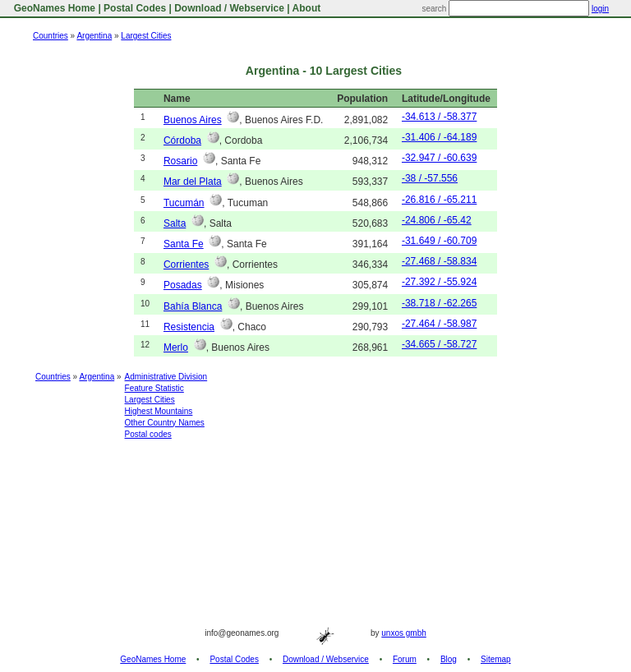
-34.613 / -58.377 (439, 117)
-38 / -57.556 (430, 178)
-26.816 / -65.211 (439, 200)
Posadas (183, 285)
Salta (175, 223)
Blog (449, 659)
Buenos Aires (193, 120)
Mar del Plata (193, 182)
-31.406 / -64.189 (439, 137)
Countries (51, 36)
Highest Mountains (159, 411)
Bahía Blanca (193, 306)
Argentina (94, 36)
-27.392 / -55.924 (439, 282)
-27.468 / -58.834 (439, 261)
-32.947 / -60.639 (439, 158)
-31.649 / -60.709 (439, 241)
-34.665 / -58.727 (439, 344)
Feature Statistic (154, 388)
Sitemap (496, 659)
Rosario (180, 161)
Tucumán (184, 203)
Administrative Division (166, 377)
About (307, 8)
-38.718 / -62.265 (439, 303)
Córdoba (182, 140)
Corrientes (186, 265)
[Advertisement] (315, 490)
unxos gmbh (403, 633)
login (600, 9)
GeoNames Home (53, 8)
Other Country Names (165, 423)
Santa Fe (184, 244)
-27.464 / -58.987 (439, 324)
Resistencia (189, 327)
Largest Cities (146, 36)
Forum (405, 659)
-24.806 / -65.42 (437, 220)
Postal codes (148, 434)
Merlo (176, 348)
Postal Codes (135, 8)
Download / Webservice (229, 8)
